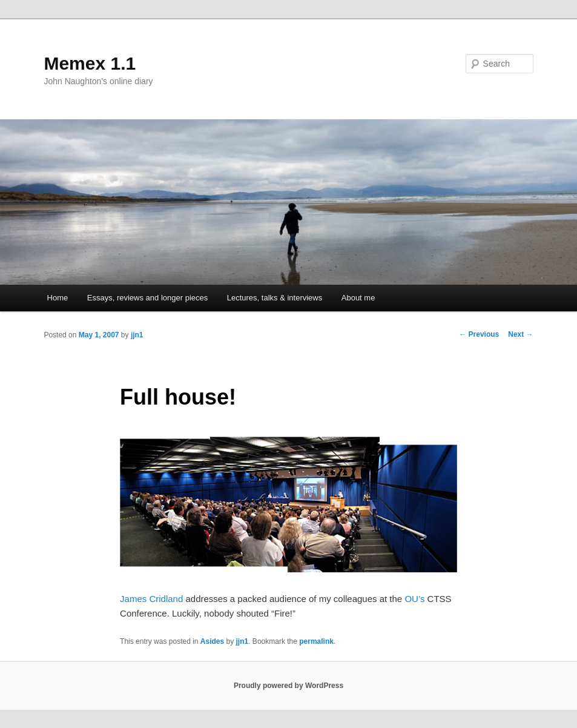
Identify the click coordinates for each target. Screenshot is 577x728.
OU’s (414, 599)
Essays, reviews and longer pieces (147, 298)
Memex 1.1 (90, 63)
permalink (316, 641)
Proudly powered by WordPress (288, 686)
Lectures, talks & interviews (275, 298)
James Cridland (151, 599)
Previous (479, 334)
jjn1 (137, 335)
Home (58, 298)
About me (358, 298)
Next (520, 334)
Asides (212, 641)
